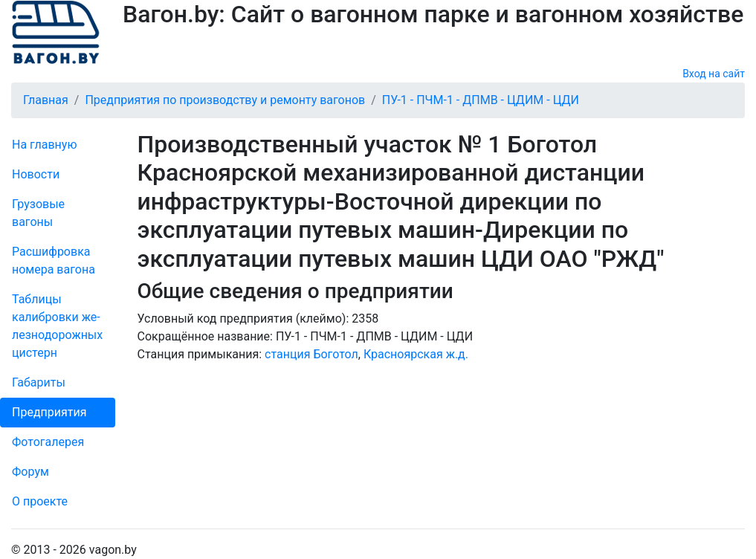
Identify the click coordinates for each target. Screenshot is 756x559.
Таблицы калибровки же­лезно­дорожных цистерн (57, 326)
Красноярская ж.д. (416, 354)
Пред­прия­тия (49, 412)
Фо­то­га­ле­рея (48, 442)
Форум (30, 472)
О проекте (40, 501)
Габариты (39, 382)
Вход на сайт (714, 74)
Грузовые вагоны (38, 213)
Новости (36, 174)
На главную (44, 145)
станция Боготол (311, 354)
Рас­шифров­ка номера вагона (54, 261)
